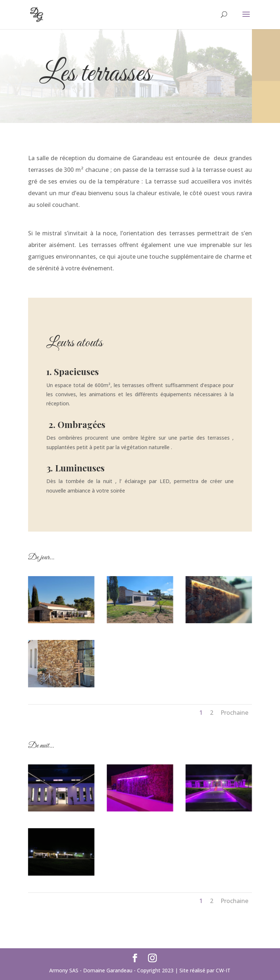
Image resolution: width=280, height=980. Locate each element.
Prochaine (234, 713)
